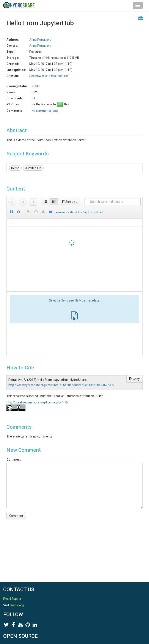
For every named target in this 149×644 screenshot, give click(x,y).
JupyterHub (33, 168)
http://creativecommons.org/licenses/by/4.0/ (37, 402)
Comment (14, 460)
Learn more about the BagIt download (79, 212)
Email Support (13, 599)
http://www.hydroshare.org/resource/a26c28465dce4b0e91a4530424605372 (61, 385)
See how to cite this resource (49, 76)
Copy (134, 379)
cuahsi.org (17, 605)
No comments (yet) (45, 111)
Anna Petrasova (40, 40)
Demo (15, 168)
